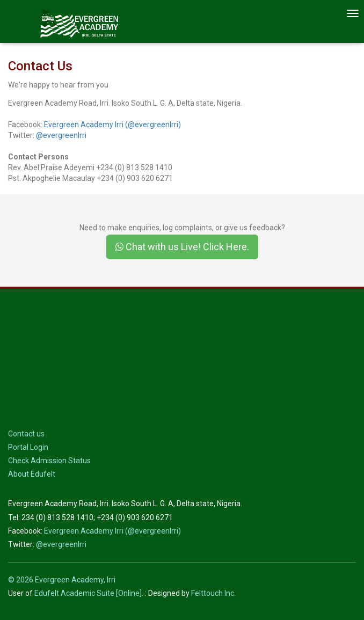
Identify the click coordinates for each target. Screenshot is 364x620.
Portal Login (28, 447)
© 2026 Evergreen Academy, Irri (62, 580)
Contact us (26, 434)
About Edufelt (32, 474)
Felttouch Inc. (213, 593)
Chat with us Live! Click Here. (182, 247)
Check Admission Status (49, 461)
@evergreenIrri (61, 135)
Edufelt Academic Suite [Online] (88, 593)
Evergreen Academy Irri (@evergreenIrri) (112, 125)
